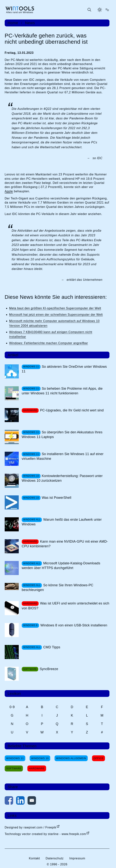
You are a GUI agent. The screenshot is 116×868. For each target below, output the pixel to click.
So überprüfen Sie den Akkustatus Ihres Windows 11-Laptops (62, 435)
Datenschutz (55, 858)
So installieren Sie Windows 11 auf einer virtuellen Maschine (63, 456)
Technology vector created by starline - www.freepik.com (45, 834)
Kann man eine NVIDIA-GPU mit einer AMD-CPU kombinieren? (65, 544)
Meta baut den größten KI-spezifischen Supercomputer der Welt (55, 308)
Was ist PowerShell (57, 498)
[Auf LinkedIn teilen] (20, 801)
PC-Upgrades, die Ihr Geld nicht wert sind (72, 410)
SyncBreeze (49, 669)
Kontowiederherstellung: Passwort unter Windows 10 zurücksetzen (62, 478)
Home (13, 23)
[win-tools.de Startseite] (20, 10)
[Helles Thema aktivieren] (100, 10)
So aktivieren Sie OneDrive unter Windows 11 (64, 369)
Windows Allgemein (71, 758)
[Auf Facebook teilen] (9, 801)
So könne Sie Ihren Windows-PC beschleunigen (58, 588)
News (30, 23)
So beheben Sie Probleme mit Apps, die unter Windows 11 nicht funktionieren (62, 391)
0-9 (12, 707)
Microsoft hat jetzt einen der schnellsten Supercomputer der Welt (56, 315)
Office (99, 758)
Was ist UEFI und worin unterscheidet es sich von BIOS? (65, 606)
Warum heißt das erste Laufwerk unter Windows (62, 522)
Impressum (77, 858)
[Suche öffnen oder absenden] (89, 10)
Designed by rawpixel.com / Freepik (30, 827)
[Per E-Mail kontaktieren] (32, 801)
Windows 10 (40, 758)
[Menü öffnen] (107, 10)
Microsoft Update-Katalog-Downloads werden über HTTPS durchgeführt (61, 566)
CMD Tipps (52, 647)
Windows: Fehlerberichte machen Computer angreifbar (49, 343)
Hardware (37, 768)
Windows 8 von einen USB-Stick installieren (74, 625)
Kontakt (34, 858)
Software (14, 768)
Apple (9, 191)
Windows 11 (15, 758)
